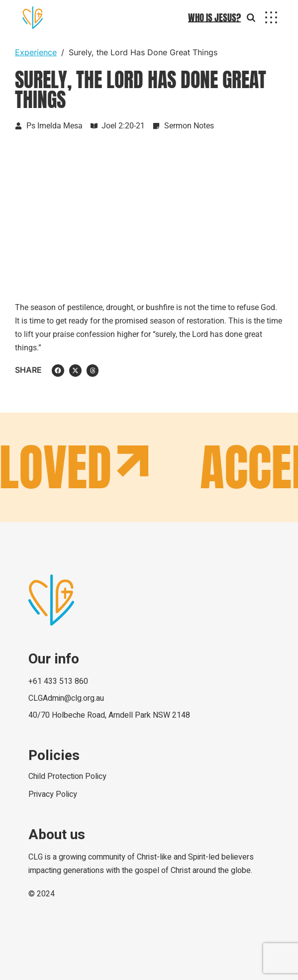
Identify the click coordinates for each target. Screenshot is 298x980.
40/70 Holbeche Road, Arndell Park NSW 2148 (109, 715)
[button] (58, 371)
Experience (36, 52)
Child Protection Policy (67, 776)
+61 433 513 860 (58, 681)
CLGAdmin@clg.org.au (66, 698)
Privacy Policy (53, 794)
